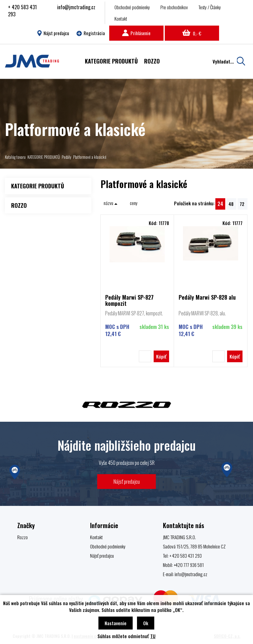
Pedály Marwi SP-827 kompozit (129, 300)
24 (220, 204)
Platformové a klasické (90, 157)
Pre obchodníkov (174, 7)
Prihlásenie (136, 33)
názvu (111, 203)
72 (242, 204)
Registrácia (91, 33)
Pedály (66, 157)
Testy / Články (210, 7)
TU (153, 636)
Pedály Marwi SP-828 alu (207, 298)
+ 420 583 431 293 (22, 11)
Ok (146, 623)
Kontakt (121, 18)
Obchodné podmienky (132, 7)
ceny (134, 203)
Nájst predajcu (53, 33)
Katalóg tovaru (15, 157)
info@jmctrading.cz (76, 7)
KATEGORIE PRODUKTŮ (44, 157)
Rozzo (23, 537)
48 (231, 204)
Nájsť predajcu (127, 481)
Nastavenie (116, 623)
